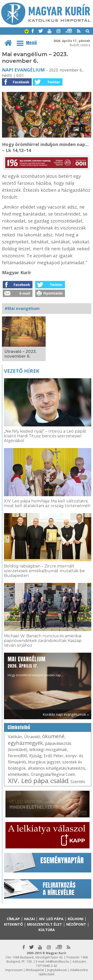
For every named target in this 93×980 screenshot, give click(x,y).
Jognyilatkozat (57, 970)
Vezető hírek (22, 371)
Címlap (13, 919)
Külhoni (76, 919)
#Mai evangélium (22, 308)
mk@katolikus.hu (57, 961)
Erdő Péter (54, 756)
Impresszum (14, 970)
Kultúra (47, 930)
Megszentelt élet (45, 924)
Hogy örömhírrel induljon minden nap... (35, 666)
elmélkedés (18, 774)
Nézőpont (76, 924)
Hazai (29, 919)
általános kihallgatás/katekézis (57, 768)
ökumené (53, 736)
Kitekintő (13, 924)
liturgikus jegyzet (44, 762)
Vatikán (15, 737)
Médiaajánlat (35, 970)
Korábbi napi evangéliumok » (66, 714)
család (59, 781)
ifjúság (35, 756)
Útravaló (32, 737)
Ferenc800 (17, 756)
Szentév (78, 782)
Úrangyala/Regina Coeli (53, 774)
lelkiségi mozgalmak (48, 750)
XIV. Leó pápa (28, 781)
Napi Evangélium (23, 70)
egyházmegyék (25, 743)
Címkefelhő (19, 727)
